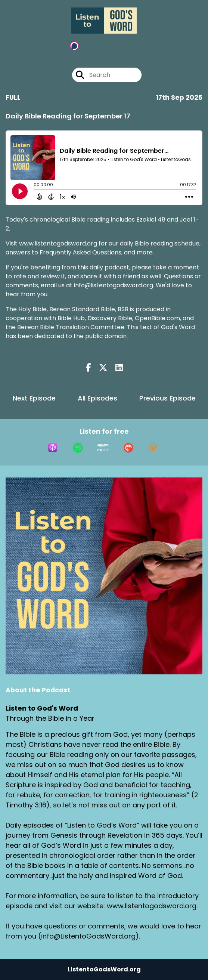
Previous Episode (167, 398)
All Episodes (97, 398)
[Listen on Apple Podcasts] (53, 448)
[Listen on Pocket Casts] (128, 448)
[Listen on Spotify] (78, 448)
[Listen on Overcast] (153, 448)
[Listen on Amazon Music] (103, 448)
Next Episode (34, 398)
